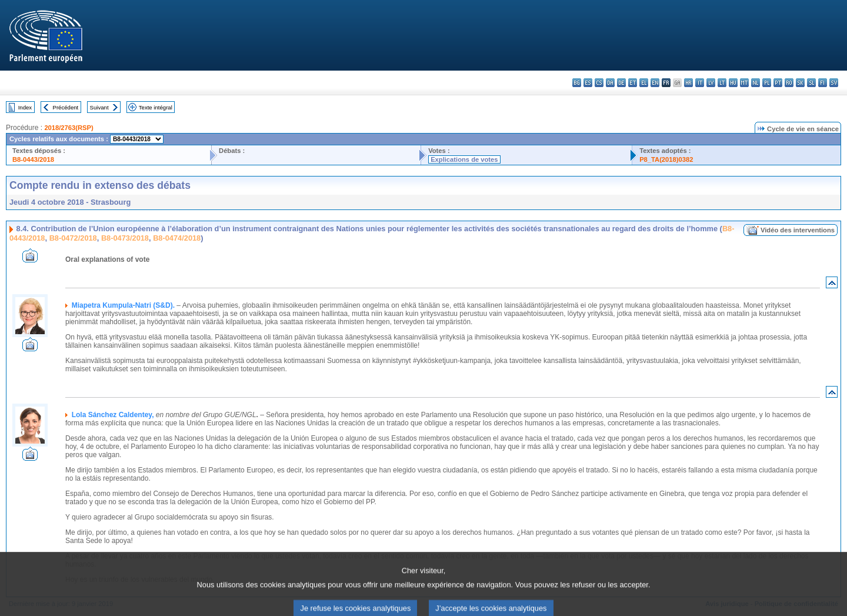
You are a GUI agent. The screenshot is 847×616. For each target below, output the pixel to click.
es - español (588, 83)
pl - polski (767, 83)
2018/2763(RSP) (69, 128)
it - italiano (700, 83)
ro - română (789, 83)
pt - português (778, 83)
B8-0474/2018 (177, 238)
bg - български (577, 83)
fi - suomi (823, 83)
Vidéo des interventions (798, 230)
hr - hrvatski (688, 83)
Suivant (99, 107)
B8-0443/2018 (33, 159)
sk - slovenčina (800, 83)
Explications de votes (464, 159)
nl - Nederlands (756, 83)
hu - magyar (733, 83)
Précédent (66, 107)
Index (25, 107)
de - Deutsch (621, 83)
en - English (655, 83)
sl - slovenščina (811, 83)
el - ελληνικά (644, 83)
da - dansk (610, 83)
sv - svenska (834, 83)
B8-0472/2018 (73, 238)
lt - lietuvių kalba (722, 83)
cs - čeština (599, 83)
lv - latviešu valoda (711, 83)
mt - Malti (744, 83)
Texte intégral (156, 107)
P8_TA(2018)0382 (666, 159)
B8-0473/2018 (125, 238)
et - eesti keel (633, 83)
